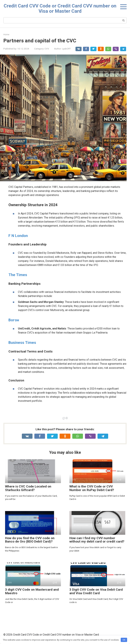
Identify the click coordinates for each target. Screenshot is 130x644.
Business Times (22, 342)
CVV (47, 49)
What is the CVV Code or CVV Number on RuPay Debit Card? (92, 488)
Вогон (14, 320)
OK (124, 640)
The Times (18, 275)
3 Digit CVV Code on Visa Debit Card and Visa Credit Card (96, 591)
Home (6, 34)
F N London (18, 236)
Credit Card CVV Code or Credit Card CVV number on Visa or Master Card (60, 8)
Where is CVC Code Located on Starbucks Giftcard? (28, 488)
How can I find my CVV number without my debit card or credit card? (97, 540)
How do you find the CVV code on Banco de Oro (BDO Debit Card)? (30, 540)
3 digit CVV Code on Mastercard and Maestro (32, 591)
